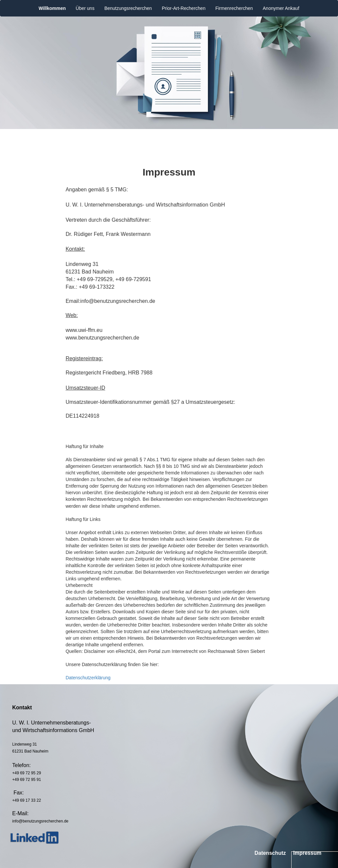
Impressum (307, 853)
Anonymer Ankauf (281, 8)
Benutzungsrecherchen (128, 8)
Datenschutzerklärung (88, 678)
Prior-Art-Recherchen (184, 8)
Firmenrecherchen (234, 8)
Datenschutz (270, 853)
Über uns (85, 8)
